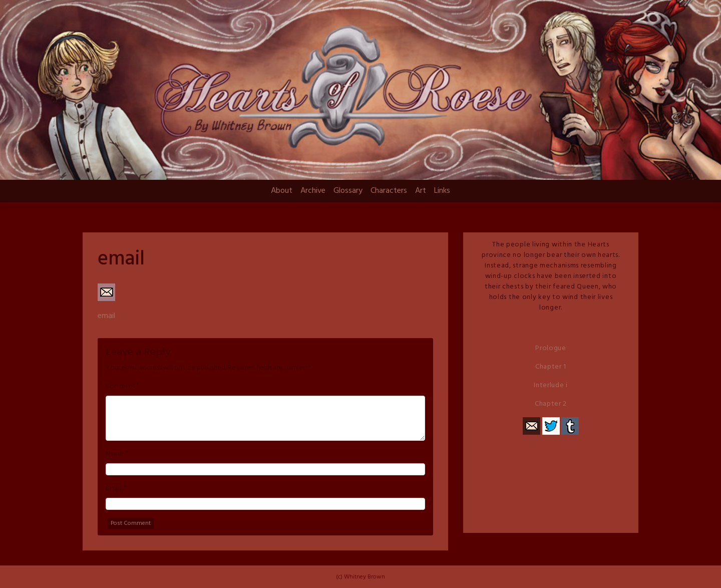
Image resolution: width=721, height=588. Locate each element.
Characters (389, 191)
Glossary (348, 191)
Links (442, 191)
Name (114, 454)
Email (113, 489)
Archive (313, 191)
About (282, 191)
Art (421, 191)
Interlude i (551, 385)
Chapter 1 (551, 367)
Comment (121, 387)
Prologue (551, 348)
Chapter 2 (551, 404)
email (106, 316)
